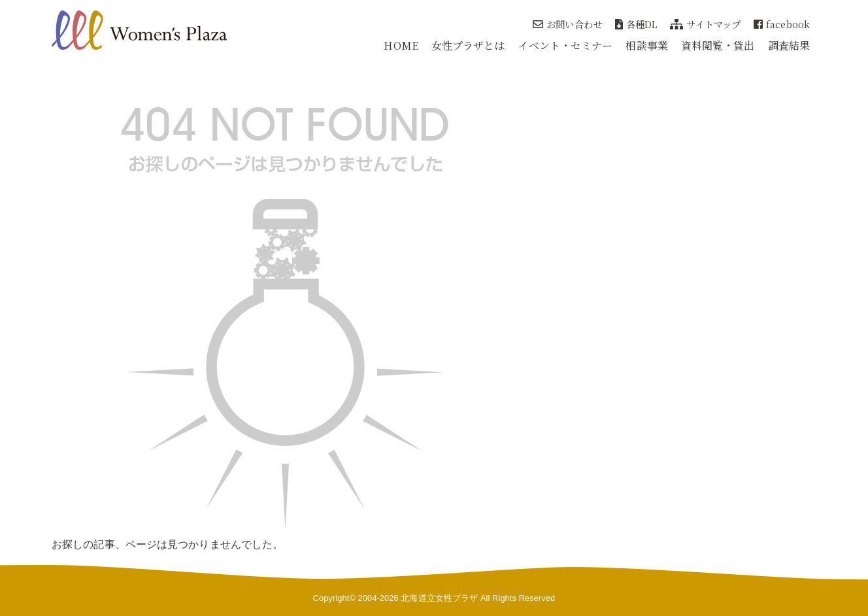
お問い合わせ (567, 24)
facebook (782, 24)
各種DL (636, 24)
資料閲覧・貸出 (718, 45)
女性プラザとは (468, 45)
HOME (401, 45)
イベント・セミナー (566, 45)
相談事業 (646, 45)
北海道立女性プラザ (439, 598)
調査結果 (789, 45)
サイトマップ (705, 24)
